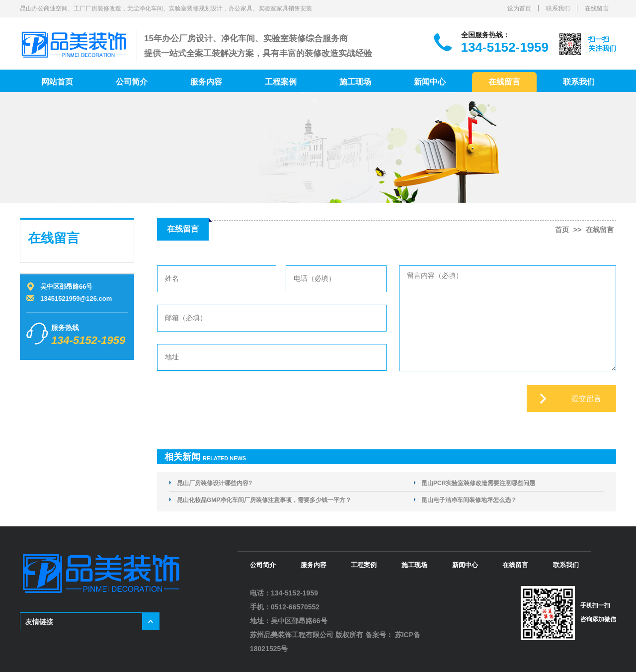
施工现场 (355, 82)
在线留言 (597, 8)
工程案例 (281, 82)
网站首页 (57, 82)
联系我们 (558, 8)
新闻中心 (430, 82)
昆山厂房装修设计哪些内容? (214, 483)
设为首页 (519, 8)
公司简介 (132, 82)
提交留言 (586, 398)
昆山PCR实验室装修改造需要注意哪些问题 (478, 483)
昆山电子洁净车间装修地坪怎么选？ (469, 500)
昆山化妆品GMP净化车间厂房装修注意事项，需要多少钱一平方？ (264, 500)
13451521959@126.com (76, 298)
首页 (562, 230)
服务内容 (206, 82)
